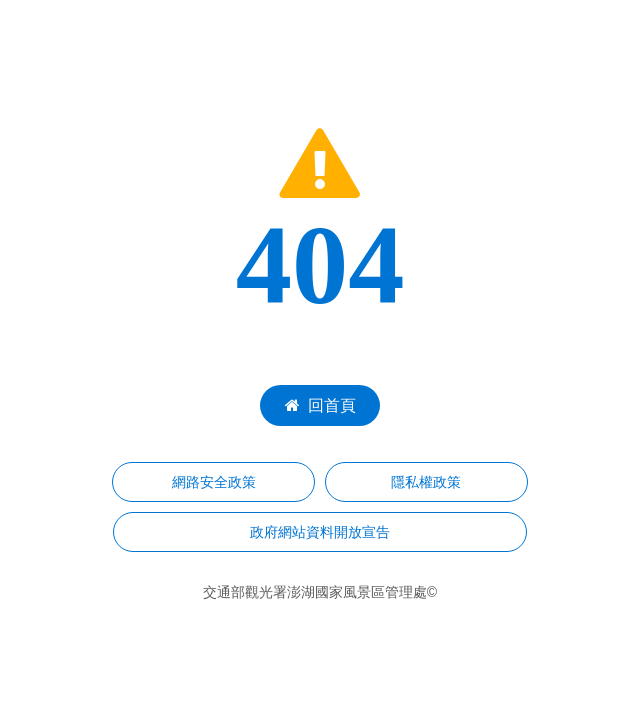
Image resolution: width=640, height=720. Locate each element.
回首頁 (320, 405)
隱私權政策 (426, 482)
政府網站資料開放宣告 (320, 532)
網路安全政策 (214, 482)
